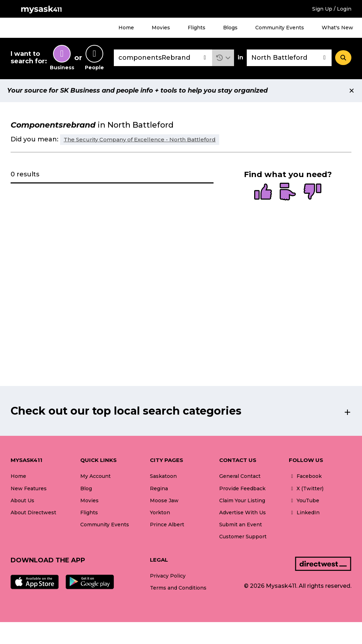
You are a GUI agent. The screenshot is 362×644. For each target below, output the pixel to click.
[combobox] (163, 58)
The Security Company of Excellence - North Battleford (140, 139)
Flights (197, 28)
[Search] (343, 58)
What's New (337, 28)
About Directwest (33, 513)
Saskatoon (163, 476)
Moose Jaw (164, 500)
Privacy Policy (168, 576)
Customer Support (243, 537)
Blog (86, 488)
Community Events (280, 28)
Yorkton (160, 513)
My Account (95, 476)
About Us (22, 500)
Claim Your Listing (242, 500)
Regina (159, 488)
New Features (29, 488)
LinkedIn (304, 513)
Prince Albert (167, 525)
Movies (161, 28)
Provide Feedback (242, 488)
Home (126, 28)
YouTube (304, 500)
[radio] (263, 192)
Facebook (305, 476)
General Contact (240, 476)
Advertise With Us (243, 513)
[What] (163, 58)
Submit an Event (241, 525)
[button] (223, 58)
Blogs (230, 28)
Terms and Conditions (178, 588)
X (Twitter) (306, 488)
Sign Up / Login (332, 9)
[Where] (289, 58)
